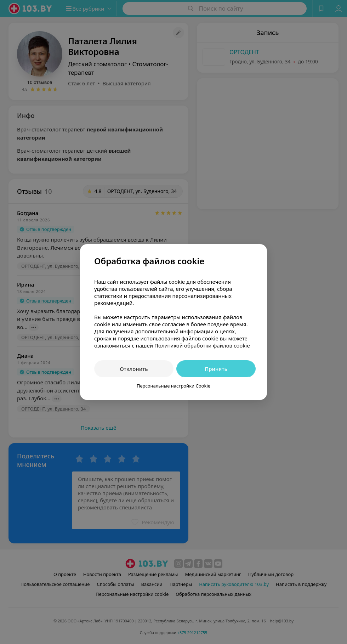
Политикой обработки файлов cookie (202, 345)
